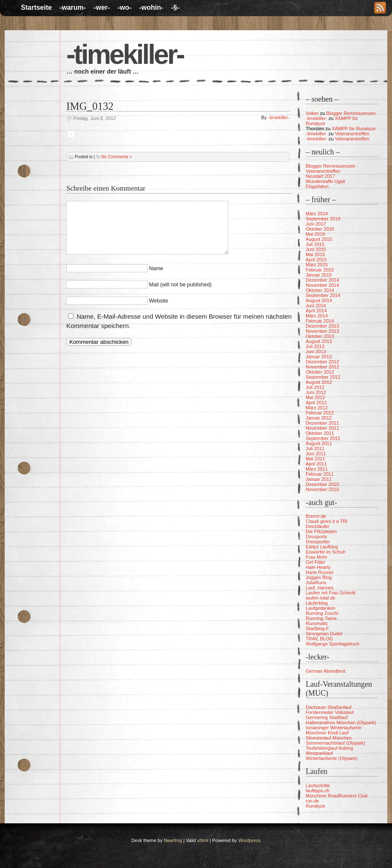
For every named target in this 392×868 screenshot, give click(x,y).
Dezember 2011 (322, 423)
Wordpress (249, 840)
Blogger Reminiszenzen (351, 113)
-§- (175, 7)
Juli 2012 (315, 387)
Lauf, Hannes (320, 588)
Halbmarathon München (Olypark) (341, 722)
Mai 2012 (315, 397)
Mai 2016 (315, 234)
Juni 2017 (316, 224)
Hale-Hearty (318, 567)
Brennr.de (316, 516)
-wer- (102, 7)
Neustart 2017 (320, 176)
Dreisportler (318, 542)
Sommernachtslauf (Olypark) (335, 743)
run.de (312, 801)
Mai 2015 (315, 254)
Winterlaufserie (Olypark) (332, 758)
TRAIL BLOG (319, 639)
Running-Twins (321, 618)
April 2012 (316, 403)
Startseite (36, 7)
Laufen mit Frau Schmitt (331, 593)
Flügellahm (317, 186)
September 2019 (323, 219)
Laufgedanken (321, 608)
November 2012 (322, 367)
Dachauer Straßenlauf (329, 707)
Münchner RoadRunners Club (337, 796)
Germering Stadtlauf (327, 717)
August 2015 (319, 239)
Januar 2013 (319, 357)
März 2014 (317, 316)
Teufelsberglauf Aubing (329, 748)
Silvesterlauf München (329, 738)
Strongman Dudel (324, 634)
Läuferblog (317, 603)
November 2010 (322, 489)
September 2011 (323, 438)
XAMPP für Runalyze (354, 128)
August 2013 (319, 341)
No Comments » (116, 157)
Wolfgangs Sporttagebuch (332, 644)
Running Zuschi (322, 613)
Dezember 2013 (322, 326)
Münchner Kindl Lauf (327, 733)
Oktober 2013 (320, 336)
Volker (312, 113)
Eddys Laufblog (322, 547)
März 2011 (317, 469)
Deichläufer (318, 526)
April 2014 (316, 311)
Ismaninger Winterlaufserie (334, 728)
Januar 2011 (319, 479)
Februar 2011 (320, 474)
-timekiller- (125, 54)
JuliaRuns (316, 582)
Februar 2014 (320, 321)
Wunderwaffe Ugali (325, 181)
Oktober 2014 (320, 290)
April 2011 (316, 464)
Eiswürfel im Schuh (326, 552)
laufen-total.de (321, 598)
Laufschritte (318, 785)
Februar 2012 (320, 413)
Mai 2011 (315, 459)
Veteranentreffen (352, 134)
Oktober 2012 (320, 372)
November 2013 (322, 331)
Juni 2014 (316, 306)
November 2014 (322, 285)
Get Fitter (315, 562)
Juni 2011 (316, 454)
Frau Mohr (317, 557)
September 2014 (323, 295)
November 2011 (322, 428)
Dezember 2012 (322, 362)
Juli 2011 (315, 448)
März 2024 (317, 214)
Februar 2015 (320, 270)
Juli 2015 (315, 244)
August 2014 (319, 300)
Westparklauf (319, 753)
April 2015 (316, 260)
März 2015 (317, 265)
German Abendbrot (325, 671)
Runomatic (317, 623)
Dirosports (316, 537)
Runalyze (315, 806)
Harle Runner (320, 572)
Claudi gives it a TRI (327, 521)
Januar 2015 (319, 275)
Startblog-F (317, 628)
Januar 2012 (319, 418)
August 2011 (319, 443)
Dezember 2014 (322, 280)
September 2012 (323, 377)
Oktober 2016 (320, 229)
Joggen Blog (319, 577)
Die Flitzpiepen (321, 531)
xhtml (203, 840)
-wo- (124, 7)
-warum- (73, 7)
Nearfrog (173, 840)
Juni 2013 (316, 351)
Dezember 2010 (322, 484)
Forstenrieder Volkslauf (330, 712)
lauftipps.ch (318, 791)
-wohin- (151, 7)
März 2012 (317, 408)
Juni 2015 (316, 249)
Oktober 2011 (320, 433)
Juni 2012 (316, 392)
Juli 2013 (315, 346)
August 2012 (319, 382)
